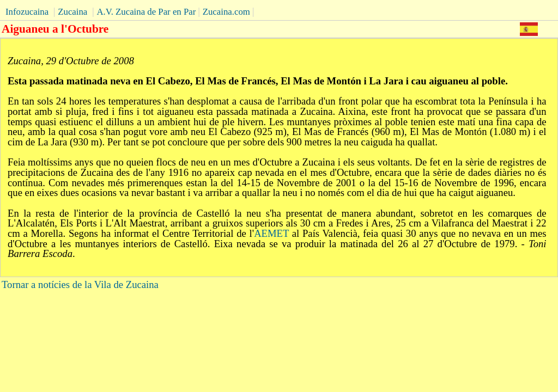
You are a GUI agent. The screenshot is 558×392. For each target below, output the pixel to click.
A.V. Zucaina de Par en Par (146, 12)
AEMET (271, 233)
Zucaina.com (226, 12)
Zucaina (72, 12)
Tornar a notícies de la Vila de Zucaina (80, 284)
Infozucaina (27, 12)
